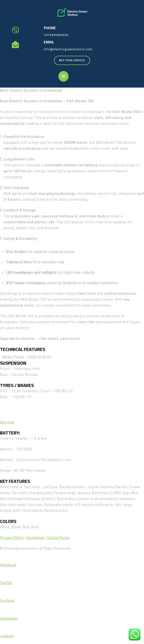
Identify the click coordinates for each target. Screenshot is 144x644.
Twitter (6, 583)
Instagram (9, 618)
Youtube (7, 601)
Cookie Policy (59, 538)
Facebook (8, 565)
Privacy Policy (12, 538)
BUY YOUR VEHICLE (75, 59)
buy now (7, 422)
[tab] (63, 76)
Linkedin (7, 636)
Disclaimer (35, 538)
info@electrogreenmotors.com (68, 49)
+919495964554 (56, 35)
